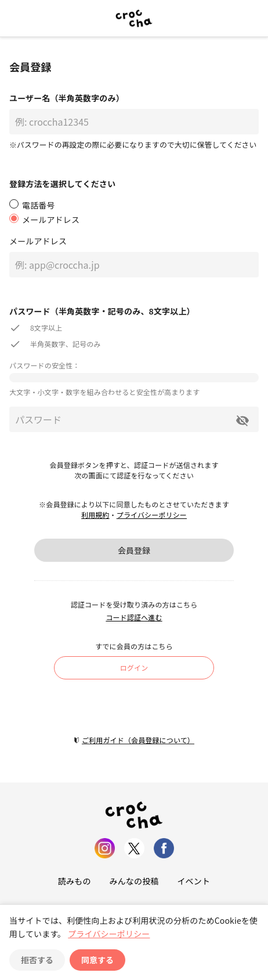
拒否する (37, 960)
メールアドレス (38, 241)
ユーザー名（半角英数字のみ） (67, 98)
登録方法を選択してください (62, 184)
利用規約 (95, 515)
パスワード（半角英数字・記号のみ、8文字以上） (102, 311)
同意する (97, 960)
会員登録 (134, 550)
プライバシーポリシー (152, 515)
